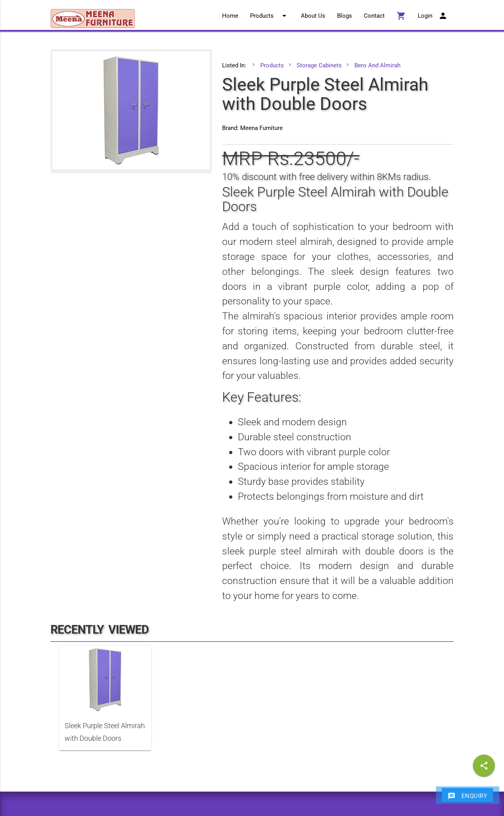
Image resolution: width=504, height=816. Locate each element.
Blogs (345, 16)
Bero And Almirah (377, 65)
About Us (313, 16)
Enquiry (468, 796)
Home (230, 16)
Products (270, 16)
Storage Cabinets (319, 65)
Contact (374, 16)
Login (433, 16)
